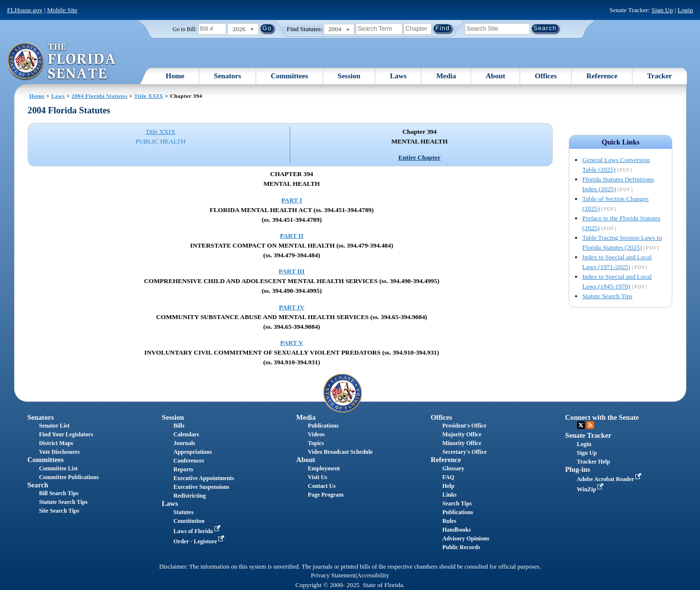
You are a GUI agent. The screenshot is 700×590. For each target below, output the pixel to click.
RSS (590, 425)
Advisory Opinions (466, 538)
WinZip (591, 489)
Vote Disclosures (59, 452)
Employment (324, 468)
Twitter (581, 425)
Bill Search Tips (59, 493)
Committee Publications (69, 477)
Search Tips (457, 503)
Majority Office (462, 434)
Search (38, 485)
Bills (179, 426)
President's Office (464, 426)
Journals (184, 443)
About (495, 76)
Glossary (453, 468)
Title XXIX (149, 96)
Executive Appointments (204, 478)
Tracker (659, 76)
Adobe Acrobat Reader (610, 479)
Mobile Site (62, 10)
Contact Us (322, 486)
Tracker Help (594, 462)
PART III (291, 271)
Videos (316, 434)
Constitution (189, 521)
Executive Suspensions (201, 487)
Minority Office (462, 443)
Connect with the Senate (602, 417)
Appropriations (193, 452)
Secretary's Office (464, 452)
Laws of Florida (198, 531)
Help (448, 486)
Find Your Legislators (66, 434)
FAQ (448, 477)
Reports (184, 469)
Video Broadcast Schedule (340, 452)
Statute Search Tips (607, 296)
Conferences (189, 461)
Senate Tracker (588, 435)
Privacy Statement (333, 575)
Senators (227, 76)
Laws (398, 76)
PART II (292, 236)
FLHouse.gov (25, 10)
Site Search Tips (59, 511)
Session (349, 76)
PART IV (292, 307)
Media (446, 76)
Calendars (186, 434)
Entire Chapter (420, 157)
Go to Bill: (184, 29)
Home (175, 76)
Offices (546, 76)
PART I (291, 200)
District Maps (56, 443)
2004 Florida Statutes (99, 96)
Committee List (58, 468)
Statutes (184, 512)
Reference (602, 76)
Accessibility (373, 575)
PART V (291, 343)
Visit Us (317, 477)
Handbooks (457, 530)
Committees (289, 76)
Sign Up (662, 10)
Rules (449, 521)
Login (685, 10)
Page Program (325, 495)
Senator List (54, 426)
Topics (316, 443)
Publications (323, 426)
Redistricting (190, 496)
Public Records (461, 547)
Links (449, 495)
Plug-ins (578, 469)
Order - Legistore (200, 541)
